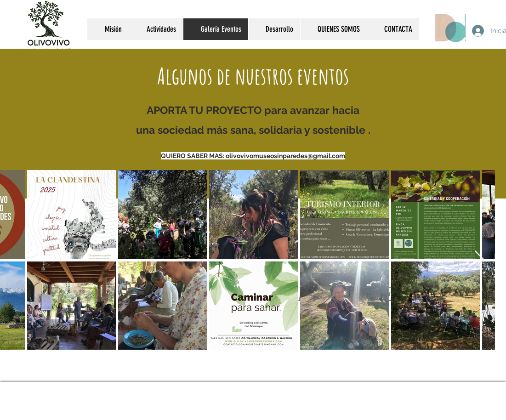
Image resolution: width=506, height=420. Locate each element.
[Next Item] (479, 259)
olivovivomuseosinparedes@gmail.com (285, 156)
